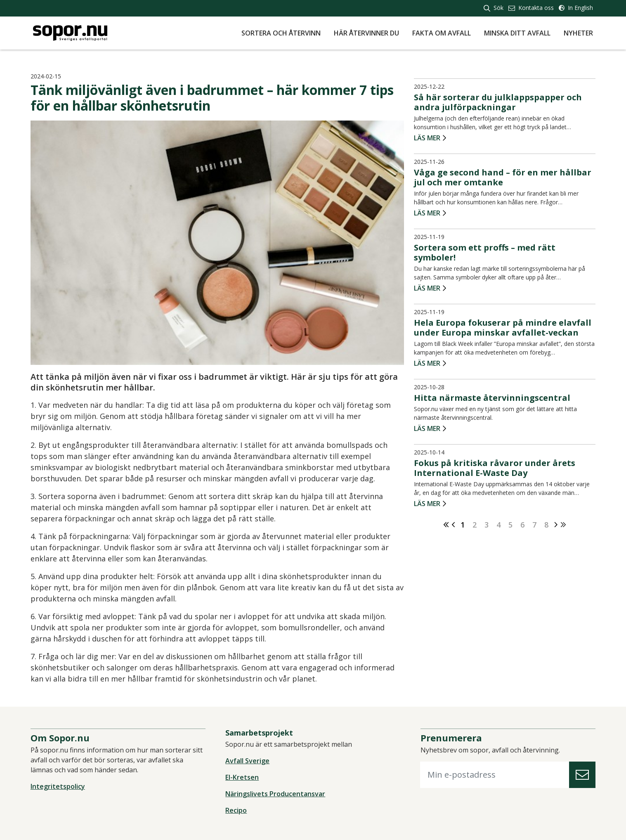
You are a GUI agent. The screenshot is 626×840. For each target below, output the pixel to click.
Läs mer (426, 139)
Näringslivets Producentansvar (276, 794)
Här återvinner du (366, 33)
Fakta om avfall (442, 33)
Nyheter (578, 33)
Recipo (237, 811)
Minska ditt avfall (517, 33)
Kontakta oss (531, 8)
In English (576, 8)
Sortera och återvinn (281, 33)
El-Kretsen (243, 778)
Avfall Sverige (248, 761)
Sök (494, 8)
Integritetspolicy (60, 787)
